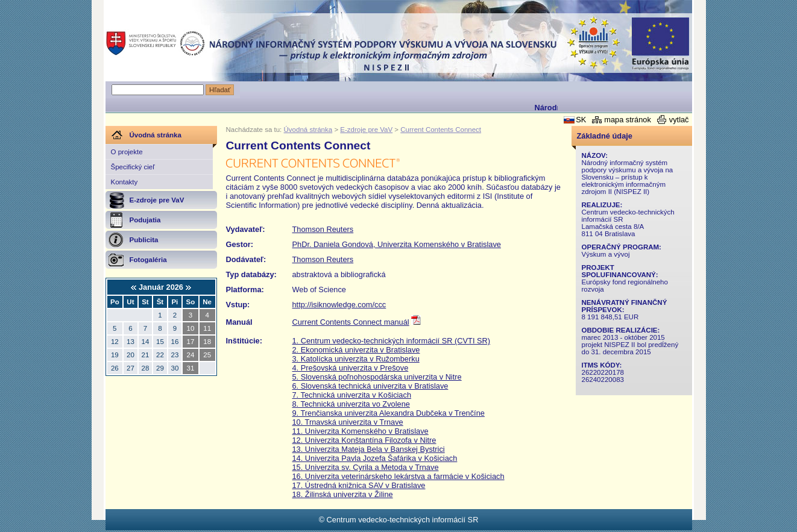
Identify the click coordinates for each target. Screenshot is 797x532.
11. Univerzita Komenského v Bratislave (361, 431)
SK (581, 120)
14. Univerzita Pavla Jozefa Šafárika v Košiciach (375, 458)
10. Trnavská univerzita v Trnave (348, 422)
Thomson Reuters (323, 229)
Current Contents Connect (441, 130)
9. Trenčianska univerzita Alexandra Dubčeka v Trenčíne (389, 413)
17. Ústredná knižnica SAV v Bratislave (359, 485)
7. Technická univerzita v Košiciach (352, 395)
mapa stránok (628, 120)
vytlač (679, 120)
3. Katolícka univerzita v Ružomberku (356, 359)
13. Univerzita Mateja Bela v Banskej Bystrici (369, 449)
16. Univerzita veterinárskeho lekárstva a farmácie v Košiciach (398, 476)
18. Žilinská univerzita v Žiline (343, 494)
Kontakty (124, 182)
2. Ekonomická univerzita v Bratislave (356, 350)
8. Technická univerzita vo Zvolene (351, 404)
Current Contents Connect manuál (351, 322)
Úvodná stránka (308, 130)
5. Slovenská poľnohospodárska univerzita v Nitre (377, 377)
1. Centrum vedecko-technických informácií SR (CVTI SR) (392, 341)
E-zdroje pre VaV (366, 130)
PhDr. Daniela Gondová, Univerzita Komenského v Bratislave (397, 244)
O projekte (127, 152)
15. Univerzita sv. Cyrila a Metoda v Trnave (366, 467)
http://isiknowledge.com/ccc (339, 305)
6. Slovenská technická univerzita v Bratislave (370, 386)
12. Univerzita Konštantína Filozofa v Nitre (364, 440)
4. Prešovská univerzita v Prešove (351, 368)
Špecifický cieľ (133, 167)
